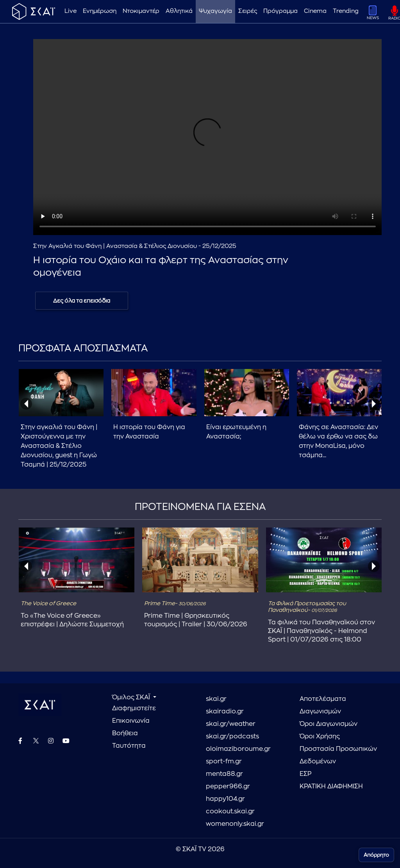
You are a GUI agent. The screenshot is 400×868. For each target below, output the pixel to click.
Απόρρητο (376, 855)
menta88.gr (224, 774)
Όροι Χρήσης (320, 736)
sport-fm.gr (224, 761)
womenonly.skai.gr (235, 824)
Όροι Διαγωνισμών (329, 724)
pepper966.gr (228, 786)
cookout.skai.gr (230, 811)
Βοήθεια (125, 733)
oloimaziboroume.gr (238, 749)
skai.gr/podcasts (232, 736)
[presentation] (26, 404)
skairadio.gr (225, 711)
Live (71, 11)
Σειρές (248, 11)
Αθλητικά (179, 11)
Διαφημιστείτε (134, 708)
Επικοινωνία (131, 721)
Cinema (315, 11)
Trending (346, 11)
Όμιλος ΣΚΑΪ (132, 697)
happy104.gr (225, 799)
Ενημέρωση (100, 11)
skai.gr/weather (231, 724)
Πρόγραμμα (280, 11)
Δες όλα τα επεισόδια (82, 301)
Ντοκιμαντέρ (141, 11)
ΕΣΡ (305, 774)
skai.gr (216, 699)
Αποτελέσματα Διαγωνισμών (323, 705)
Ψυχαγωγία (215, 11)
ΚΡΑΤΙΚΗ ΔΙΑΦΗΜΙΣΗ (331, 786)
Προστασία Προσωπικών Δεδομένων (338, 755)
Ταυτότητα (129, 746)
